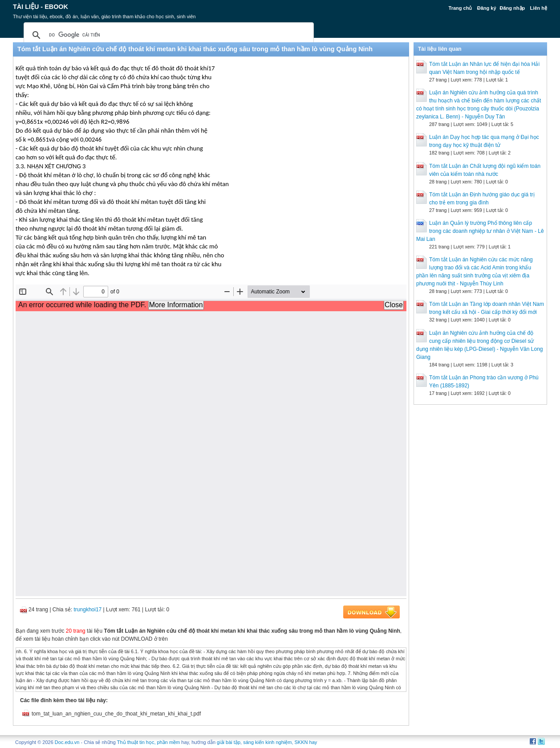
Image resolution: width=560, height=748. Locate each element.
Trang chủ (461, 8)
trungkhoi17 (88, 610)
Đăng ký (487, 8)
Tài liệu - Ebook (41, 7)
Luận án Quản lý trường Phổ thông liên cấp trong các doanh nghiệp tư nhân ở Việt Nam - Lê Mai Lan (480, 231)
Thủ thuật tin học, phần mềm (148, 742)
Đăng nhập (513, 8)
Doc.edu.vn (67, 742)
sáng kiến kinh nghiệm (267, 742)
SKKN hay (306, 742)
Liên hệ (539, 8)
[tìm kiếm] (167, 35)
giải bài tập (229, 742)
